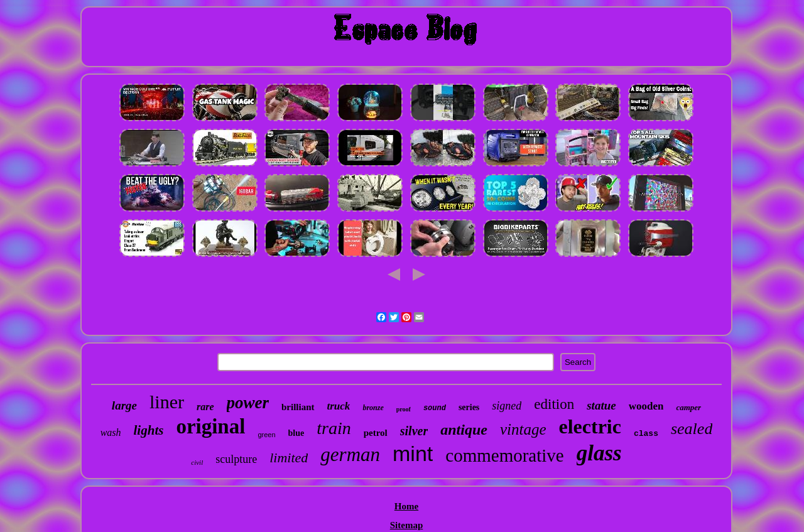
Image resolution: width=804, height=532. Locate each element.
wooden (646, 406)
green (266, 435)
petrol (376, 433)
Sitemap (407, 525)
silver (414, 431)
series (469, 407)
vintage (523, 429)
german (350, 454)
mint (413, 453)
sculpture (236, 459)
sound (435, 408)
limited (289, 458)
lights (149, 430)
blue (296, 433)
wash (111, 432)
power (248, 403)
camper (688, 407)
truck (339, 406)
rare (205, 407)
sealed (692, 429)
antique (464, 430)
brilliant (298, 407)
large (124, 405)
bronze (373, 408)
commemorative (504, 455)
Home (406, 506)
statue (601, 405)
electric (589, 426)
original (210, 426)
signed (507, 406)
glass (599, 453)
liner (167, 402)
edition (554, 404)
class (646, 434)
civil (197, 462)
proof (404, 409)
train (334, 428)
